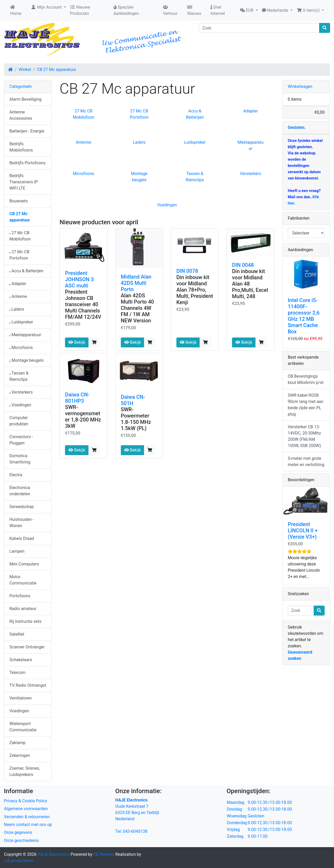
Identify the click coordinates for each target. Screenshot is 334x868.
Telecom (17, 673)
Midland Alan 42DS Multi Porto (136, 283)
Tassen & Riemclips (19, 376)
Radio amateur (23, 609)
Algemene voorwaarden (26, 809)
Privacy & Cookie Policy (26, 801)
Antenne (83, 142)
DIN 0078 (187, 271)
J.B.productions (19, 861)
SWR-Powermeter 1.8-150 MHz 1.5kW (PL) (136, 419)
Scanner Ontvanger (27, 647)
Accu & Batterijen (26, 271)
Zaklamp (17, 743)
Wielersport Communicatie (23, 727)
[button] (249, 10)
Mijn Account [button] (47, 7)
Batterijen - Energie (27, 131)
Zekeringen (20, 755)
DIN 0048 (243, 265)
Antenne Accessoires (21, 115)
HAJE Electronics (54, 854)
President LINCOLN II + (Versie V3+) (303, 531)
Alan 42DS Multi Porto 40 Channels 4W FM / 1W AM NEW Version (137, 308)
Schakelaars (21, 660)
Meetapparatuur (25, 335)
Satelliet (17, 634)
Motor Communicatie (23, 580)
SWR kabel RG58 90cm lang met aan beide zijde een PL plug (306, 405)
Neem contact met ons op (28, 825)
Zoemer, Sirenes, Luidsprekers (25, 771)
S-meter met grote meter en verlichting (306, 462)
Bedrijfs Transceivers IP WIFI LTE (24, 182)
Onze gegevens (18, 832)
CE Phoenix (104, 854)
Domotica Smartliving (20, 459)
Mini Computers (24, 564)
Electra (16, 475)
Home (16, 10)
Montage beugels (26, 360)
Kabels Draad (22, 538)
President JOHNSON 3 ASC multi (79, 279)
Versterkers (250, 174)
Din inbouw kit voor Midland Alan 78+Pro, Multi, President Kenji (195, 290)
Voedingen (167, 205)
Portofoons (20, 596)
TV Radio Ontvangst (28, 685)
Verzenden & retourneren (27, 817)
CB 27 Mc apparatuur (56, 70)
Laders (139, 142)
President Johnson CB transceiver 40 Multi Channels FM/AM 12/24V (83, 304)
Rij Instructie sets (25, 621)
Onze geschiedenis (21, 840)
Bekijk (77, 342)
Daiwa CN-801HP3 (77, 398)
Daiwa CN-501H (133, 400)
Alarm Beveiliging (25, 99)
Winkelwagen (300, 86)
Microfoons (83, 174)
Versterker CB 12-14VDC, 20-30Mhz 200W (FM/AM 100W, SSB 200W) (304, 436)
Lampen (17, 551)
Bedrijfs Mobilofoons (21, 147)
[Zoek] (259, 28)
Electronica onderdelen (20, 491)
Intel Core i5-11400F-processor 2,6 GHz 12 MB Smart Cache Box (304, 316)
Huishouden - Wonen (22, 523)
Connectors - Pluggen (21, 440)
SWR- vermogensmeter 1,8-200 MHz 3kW (83, 417)
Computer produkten (19, 421)
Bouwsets (19, 201)
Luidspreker (195, 142)
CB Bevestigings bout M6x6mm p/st (306, 379)
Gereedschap (22, 507)
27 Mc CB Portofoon (19, 255)
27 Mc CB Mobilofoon (20, 236)
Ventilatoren (21, 698)
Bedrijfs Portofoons (27, 163)
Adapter (250, 111)
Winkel (25, 70)
